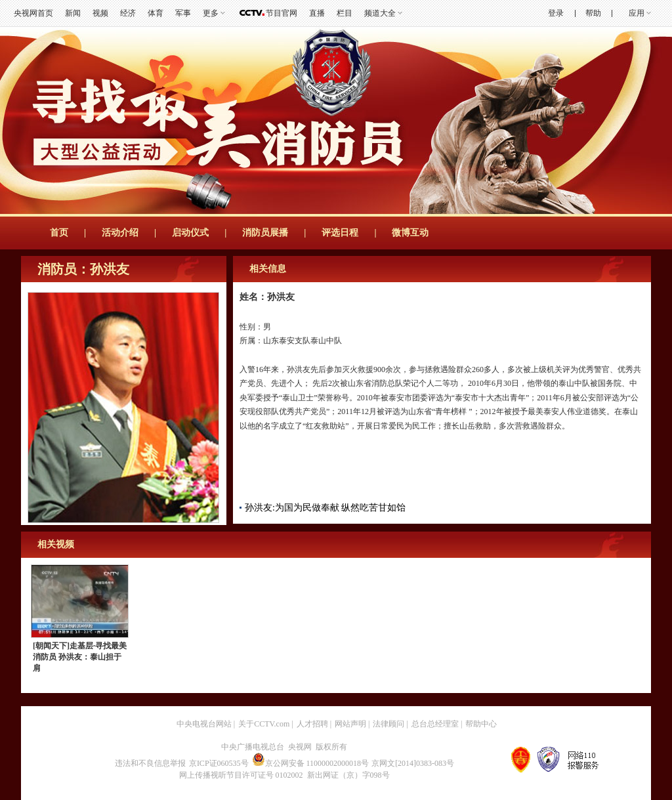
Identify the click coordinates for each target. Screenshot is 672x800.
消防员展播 (265, 233)
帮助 (593, 13)
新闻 (73, 13)
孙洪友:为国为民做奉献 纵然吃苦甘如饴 (325, 508)
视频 (100, 13)
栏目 (345, 13)
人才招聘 (312, 724)
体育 (156, 13)
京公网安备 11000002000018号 (311, 763)
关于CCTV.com (264, 724)
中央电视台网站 (204, 724)
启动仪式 (190, 233)
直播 (317, 13)
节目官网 (282, 13)
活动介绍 (120, 233)
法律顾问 (388, 724)
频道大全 (380, 13)
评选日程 (340, 233)
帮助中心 (481, 724)
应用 (637, 13)
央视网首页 (33, 13)
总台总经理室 (435, 724)
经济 (128, 13)
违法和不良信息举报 (150, 763)
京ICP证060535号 (219, 763)
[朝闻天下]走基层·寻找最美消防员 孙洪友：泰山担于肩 (80, 657)
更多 (211, 13)
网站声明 (350, 724)
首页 (59, 233)
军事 (183, 13)
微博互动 (410, 233)
